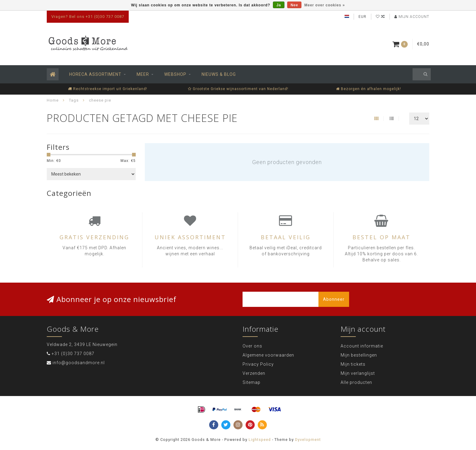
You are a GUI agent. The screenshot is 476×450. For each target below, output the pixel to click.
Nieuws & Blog (219, 74)
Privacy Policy (258, 364)
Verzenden (254, 373)
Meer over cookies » (325, 5)
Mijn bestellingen (359, 355)
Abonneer (334, 299)
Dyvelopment (308, 440)
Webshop (175, 74)
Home (53, 100)
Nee (294, 5)
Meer (143, 74)
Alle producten (356, 382)
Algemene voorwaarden (268, 355)
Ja (279, 5)
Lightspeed (260, 440)
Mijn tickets (353, 364)
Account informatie (362, 346)
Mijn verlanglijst (358, 373)
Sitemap (252, 382)
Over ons (252, 346)
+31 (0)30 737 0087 (73, 354)
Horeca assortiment (95, 74)
